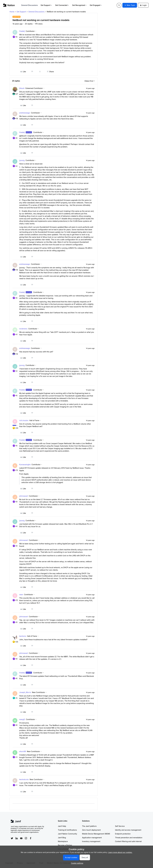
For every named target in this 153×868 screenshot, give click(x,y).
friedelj (22, 31)
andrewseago (25, 113)
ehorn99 (23, 751)
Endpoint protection (123, 834)
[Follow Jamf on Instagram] (26, 838)
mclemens (23, 329)
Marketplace (63, 841)
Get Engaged (96, 5)
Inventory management (91, 841)
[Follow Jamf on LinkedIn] (17, 838)
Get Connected (62, 5)
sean (21, 594)
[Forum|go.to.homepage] (9, 5)
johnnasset (24, 496)
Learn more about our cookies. (120, 852)
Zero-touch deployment (91, 830)
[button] (130, 5)
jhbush (22, 88)
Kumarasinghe (25, 465)
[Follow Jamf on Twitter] (12, 838)
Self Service (120, 826)
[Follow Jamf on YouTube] (21, 838)
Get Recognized (80, 5)
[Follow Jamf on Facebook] (31, 838)
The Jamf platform (89, 826)
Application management (92, 838)
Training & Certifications (67, 830)
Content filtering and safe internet (128, 841)
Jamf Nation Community (68, 834)
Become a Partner (65, 845)
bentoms (23, 636)
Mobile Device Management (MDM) (96, 834)
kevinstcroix (24, 779)
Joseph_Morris (25, 692)
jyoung (22, 160)
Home (12, 12)
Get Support (46, 5)
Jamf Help (62, 826)
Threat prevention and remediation (129, 838)
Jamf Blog (62, 838)
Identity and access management (128, 830)
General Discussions (30, 5)
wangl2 (22, 719)
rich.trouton (24, 420)
